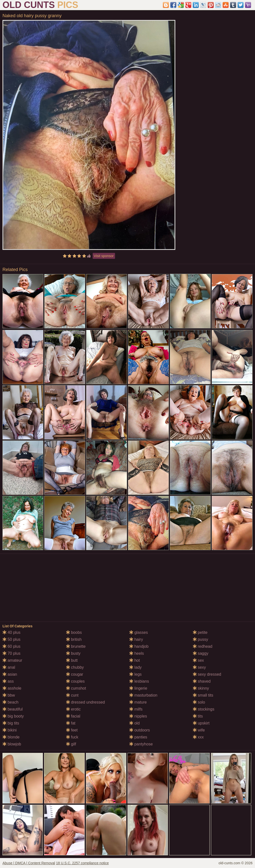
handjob (139, 646)
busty (73, 653)
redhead (203, 646)
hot (135, 660)
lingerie (138, 688)
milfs (136, 709)
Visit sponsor (104, 256)
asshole (12, 688)
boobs (74, 632)
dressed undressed (86, 702)
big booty (13, 716)
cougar (75, 674)
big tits (11, 723)
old (134, 723)
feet (72, 730)
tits (198, 716)
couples (75, 681)
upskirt (201, 723)
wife (199, 730)
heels (137, 653)
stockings (204, 709)
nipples (138, 716)
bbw (9, 695)
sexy (199, 667)
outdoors (140, 730)
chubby (75, 667)
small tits (203, 695)
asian (10, 674)
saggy (201, 653)
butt (72, 660)
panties (138, 737)
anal (9, 667)
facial (73, 716)
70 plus (11, 653)
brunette (76, 646)
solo (199, 702)
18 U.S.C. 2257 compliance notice (82, 863)
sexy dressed (207, 674)
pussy (200, 639)
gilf (71, 744)
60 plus (11, 646)
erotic (73, 709)
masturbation (143, 695)
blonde (11, 737)
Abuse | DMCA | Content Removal (29, 863)
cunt (72, 695)
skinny (201, 688)
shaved (202, 681)
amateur (12, 660)
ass (8, 681)
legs (135, 674)
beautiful (13, 709)
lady (135, 667)
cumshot (76, 688)
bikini (10, 730)
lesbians (139, 681)
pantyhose (141, 744)
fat (71, 723)
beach (10, 702)
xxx (198, 737)
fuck (72, 737)
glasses (139, 632)
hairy (136, 639)
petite (200, 632)
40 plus (11, 632)
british (74, 639)
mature (138, 702)
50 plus (11, 639)
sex (198, 660)
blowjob (12, 744)
